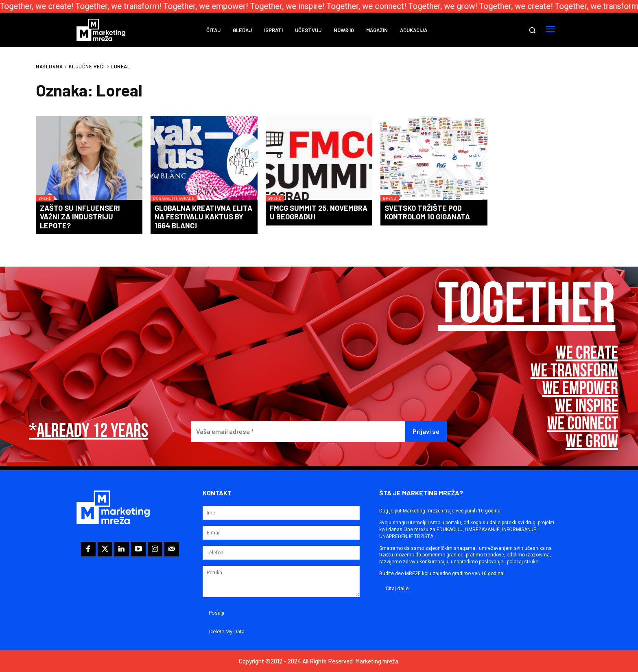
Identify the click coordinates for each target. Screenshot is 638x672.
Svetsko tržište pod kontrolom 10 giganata (427, 212)
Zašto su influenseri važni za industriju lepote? (80, 217)
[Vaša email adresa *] (298, 432)
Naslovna (49, 66)
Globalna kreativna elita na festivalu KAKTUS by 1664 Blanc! (203, 217)
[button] (532, 30)
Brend (45, 198)
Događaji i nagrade (174, 198)
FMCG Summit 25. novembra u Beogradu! (319, 212)
